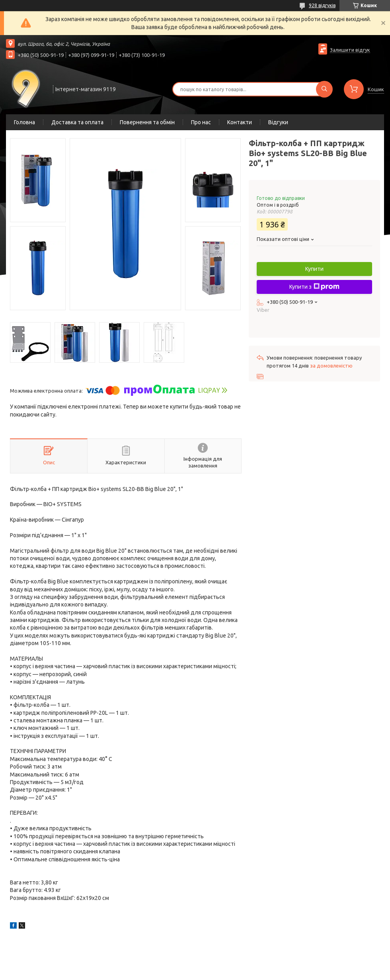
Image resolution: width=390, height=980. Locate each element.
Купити (314, 269)
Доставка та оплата (77, 122)
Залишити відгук (350, 50)
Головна (24, 122)
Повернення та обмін (147, 122)
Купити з (314, 287)
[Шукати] (324, 89)
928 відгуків (322, 5)
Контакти (240, 122)
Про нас (201, 122)
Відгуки (278, 122)
